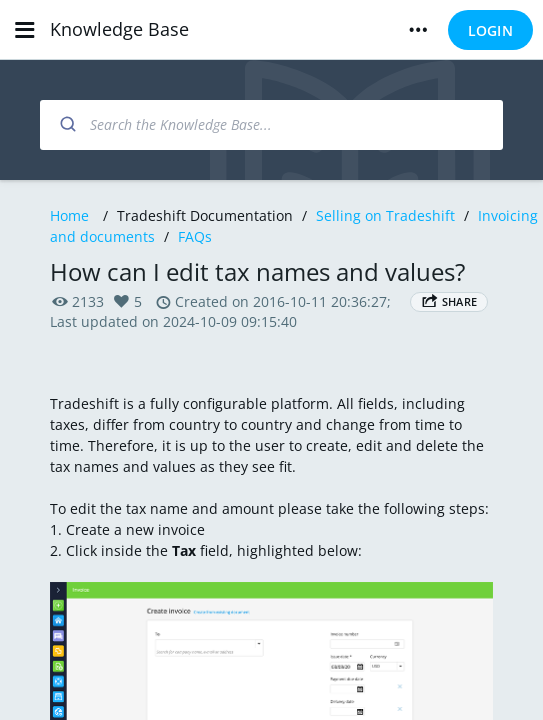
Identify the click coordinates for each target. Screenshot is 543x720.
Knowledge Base (119, 29)
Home (69, 215)
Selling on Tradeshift (385, 215)
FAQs (195, 236)
